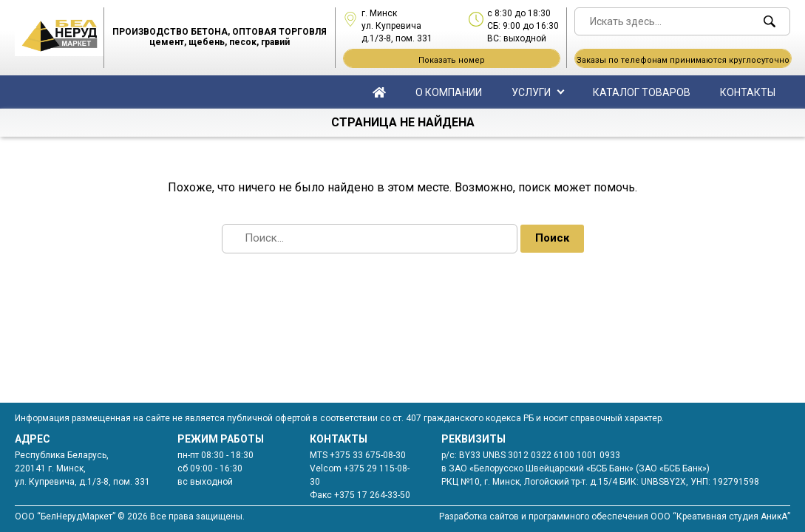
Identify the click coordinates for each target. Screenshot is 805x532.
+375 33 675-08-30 (368, 455)
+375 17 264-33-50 (372, 495)
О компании (449, 92)
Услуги (531, 92)
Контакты (748, 92)
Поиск (552, 238)
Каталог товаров (642, 92)
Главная (379, 92)
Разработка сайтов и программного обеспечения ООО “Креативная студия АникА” (615, 516)
